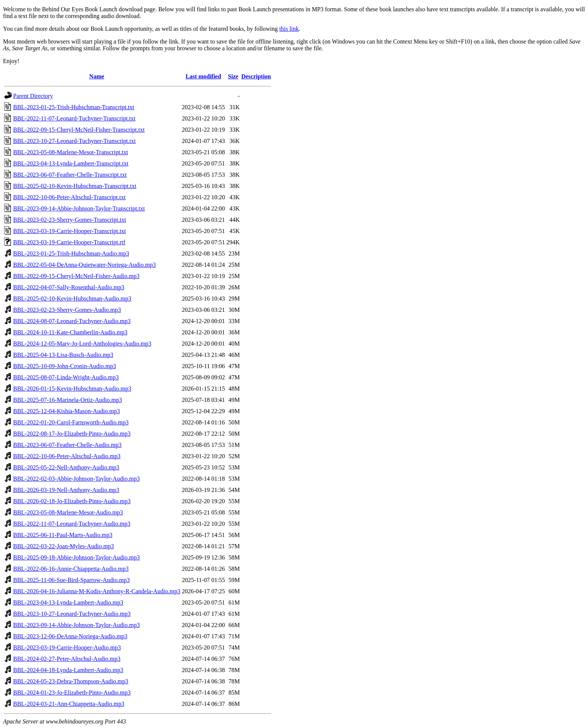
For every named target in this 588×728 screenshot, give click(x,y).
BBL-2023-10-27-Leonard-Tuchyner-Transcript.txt (74, 141)
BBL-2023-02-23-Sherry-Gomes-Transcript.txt (70, 220)
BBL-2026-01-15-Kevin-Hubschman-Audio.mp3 (72, 389)
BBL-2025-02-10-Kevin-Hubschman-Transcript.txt (75, 186)
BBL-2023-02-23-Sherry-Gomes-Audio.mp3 (67, 310)
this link (289, 29)
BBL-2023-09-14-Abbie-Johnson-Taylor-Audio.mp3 (76, 625)
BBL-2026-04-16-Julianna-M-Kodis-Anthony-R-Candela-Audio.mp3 (97, 591)
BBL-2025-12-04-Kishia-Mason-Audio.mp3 (67, 411)
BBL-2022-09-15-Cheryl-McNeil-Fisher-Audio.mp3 (76, 276)
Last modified (203, 76)
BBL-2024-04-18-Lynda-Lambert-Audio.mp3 (68, 670)
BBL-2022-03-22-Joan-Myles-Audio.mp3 (64, 546)
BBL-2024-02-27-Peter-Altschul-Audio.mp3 (67, 659)
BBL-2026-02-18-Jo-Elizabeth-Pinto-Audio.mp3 (72, 501)
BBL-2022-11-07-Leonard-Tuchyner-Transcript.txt (74, 118)
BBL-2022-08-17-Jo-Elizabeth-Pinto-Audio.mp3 (72, 434)
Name (97, 76)
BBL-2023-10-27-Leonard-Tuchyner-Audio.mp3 (72, 614)
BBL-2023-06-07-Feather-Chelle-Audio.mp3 (67, 445)
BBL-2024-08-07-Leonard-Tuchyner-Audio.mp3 (72, 321)
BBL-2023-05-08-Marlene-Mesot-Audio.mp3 (68, 512)
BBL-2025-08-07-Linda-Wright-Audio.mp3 (66, 377)
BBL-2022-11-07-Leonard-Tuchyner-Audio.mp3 (72, 524)
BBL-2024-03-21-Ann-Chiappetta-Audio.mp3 (69, 704)
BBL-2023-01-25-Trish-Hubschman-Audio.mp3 (71, 253)
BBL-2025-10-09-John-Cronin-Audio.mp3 (64, 366)
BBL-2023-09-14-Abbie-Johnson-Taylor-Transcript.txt (79, 208)
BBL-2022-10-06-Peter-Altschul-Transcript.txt (69, 197)
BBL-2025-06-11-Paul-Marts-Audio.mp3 (63, 535)
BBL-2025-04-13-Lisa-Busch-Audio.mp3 (63, 355)
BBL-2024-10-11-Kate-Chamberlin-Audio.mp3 (70, 332)
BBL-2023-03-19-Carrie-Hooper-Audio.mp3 (67, 648)
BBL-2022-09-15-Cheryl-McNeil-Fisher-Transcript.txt (79, 130)
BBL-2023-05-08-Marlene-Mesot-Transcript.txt (70, 152)
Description (256, 76)
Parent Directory (33, 96)
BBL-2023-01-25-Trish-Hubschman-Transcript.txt (74, 107)
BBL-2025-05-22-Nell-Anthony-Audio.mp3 (66, 467)
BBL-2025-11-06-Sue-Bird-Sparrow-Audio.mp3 (71, 580)
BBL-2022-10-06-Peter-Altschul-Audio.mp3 (67, 456)
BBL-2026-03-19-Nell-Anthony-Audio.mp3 (66, 490)
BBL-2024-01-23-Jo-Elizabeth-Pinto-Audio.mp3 (72, 693)
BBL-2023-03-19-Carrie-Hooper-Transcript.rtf (69, 242)
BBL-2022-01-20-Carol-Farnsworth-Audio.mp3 (71, 422)
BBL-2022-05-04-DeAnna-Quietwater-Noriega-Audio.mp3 (84, 265)
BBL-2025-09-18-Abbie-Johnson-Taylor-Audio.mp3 (76, 557)
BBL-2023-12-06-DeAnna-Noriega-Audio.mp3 (70, 636)
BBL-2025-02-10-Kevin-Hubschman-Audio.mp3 (72, 299)
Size (233, 76)
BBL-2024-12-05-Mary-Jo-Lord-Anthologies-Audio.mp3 (82, 344)
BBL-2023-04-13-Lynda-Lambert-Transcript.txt (71, 163)
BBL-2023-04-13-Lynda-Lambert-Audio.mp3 (68, 602)
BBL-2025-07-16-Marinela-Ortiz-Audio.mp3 (67, 400)
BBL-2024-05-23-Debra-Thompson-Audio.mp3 (71, 681)
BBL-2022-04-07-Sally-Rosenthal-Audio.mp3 (69, 287)
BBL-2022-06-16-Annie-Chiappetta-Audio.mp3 (71, 569)
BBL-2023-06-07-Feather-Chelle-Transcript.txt (70, 175)
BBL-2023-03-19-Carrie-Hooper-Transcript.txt (70, 231)
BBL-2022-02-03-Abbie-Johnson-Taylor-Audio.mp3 (76, 479)
